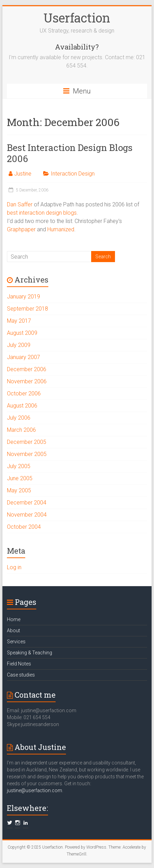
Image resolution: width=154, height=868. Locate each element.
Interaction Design (73, 174)
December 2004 (27, 503)
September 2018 (27, 309)
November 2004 (27, 515)
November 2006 (27, 381)
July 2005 (19, 466)
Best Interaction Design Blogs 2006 (70, 153)
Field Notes (19, 664)
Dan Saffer (20, 204)
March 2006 (21, 430)
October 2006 (24, 393)
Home (14, 619)
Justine (23, 174)
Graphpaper (21, 229)
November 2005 (27, 454)
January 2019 (23, 297)
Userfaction (77, 18)
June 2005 (20, 478)
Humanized (61, 229)
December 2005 (27, 442)
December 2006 (27, 369)
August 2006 (22, 406)
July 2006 (19, 418)
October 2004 (24, 527)
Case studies (21, 675)
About (13, 630)
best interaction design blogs (42, 213)
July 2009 (19, 345)
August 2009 (22, 333)
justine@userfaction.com (35, 790)
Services (16, 642)
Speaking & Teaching (30, 653)
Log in (14, 567)
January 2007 (23, 357)
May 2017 (19, 321)
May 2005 (19, 490)
